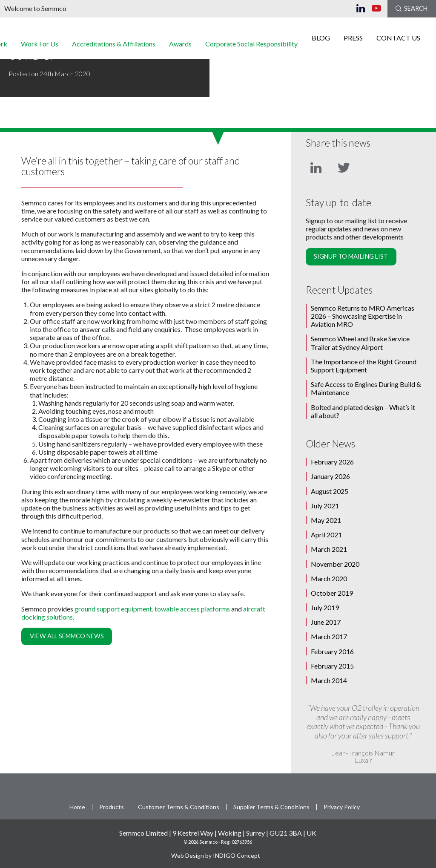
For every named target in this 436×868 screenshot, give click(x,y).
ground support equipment (113, 609)
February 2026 (332, 462)
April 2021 (326, 535)
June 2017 (326, 622)
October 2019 (332, 593)
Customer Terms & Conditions (179, 807)
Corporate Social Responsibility (251, 46)
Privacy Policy (342, 807)
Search (412, 8)
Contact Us (398, 40)
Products (112, 807)
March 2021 (329, 549)
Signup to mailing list (351, 256)
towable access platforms (192, 609)
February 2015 (332, 666)
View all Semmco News (67, 636)
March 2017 (329, 636)
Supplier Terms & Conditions (271, 807)
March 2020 (329, 578)
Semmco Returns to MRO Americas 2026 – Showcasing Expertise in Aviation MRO (363, 316)
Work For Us (40, 46)
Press (353, 40)
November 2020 (335, 564)
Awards (180, 46)
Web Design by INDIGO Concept (218, 855)
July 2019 (325, 607)
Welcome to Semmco (35, 8)
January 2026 (330, 476)
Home (77, 807)
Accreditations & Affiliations (114, 46)
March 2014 (329, 680)
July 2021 (325, 506)
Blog (321, 40)
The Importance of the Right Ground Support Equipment (364, 366)
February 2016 (332, 651)
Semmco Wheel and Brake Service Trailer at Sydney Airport (360, 343)
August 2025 (330, 491)
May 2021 (326, 520)
